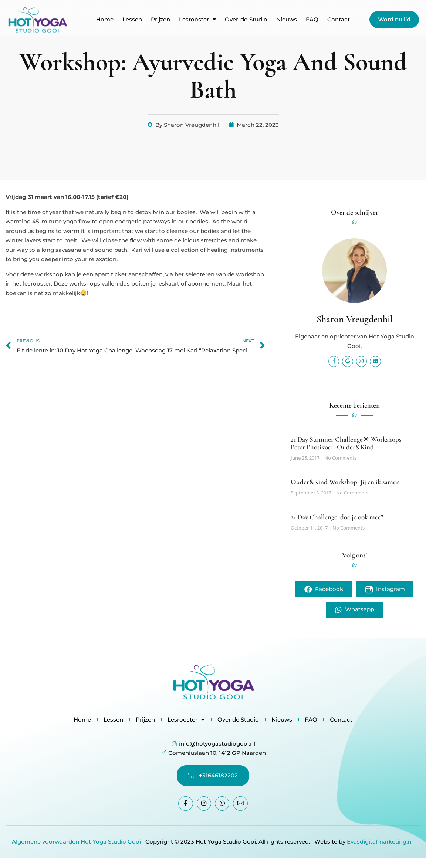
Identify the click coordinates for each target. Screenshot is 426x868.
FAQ (312, 20)
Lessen (132, 20)
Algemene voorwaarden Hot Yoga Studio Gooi (76, 842)
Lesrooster (197, 20)
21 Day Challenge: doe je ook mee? (337, 517)
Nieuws (287, 20)
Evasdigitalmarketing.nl (381, 842)
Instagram (386, 589)
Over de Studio (246, 20)
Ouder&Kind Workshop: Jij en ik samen (345, 482)
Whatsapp (355, 610)
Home (105, 20)
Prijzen (160, 20)
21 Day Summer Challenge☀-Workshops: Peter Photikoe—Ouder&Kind (347, 443)
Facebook (323, 589)
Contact (339, 20)
